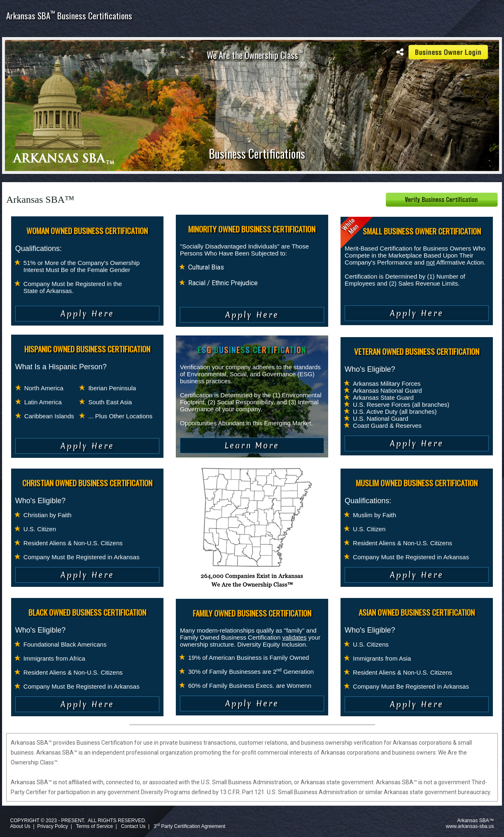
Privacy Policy (52, 826)
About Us (20, 826)
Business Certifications (257, 154)
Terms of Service (94, 826)
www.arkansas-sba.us (470, 826)
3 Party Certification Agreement (189, 826)
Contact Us (133, 826)
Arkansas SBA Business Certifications (69, 15)
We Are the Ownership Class (255, 55)
